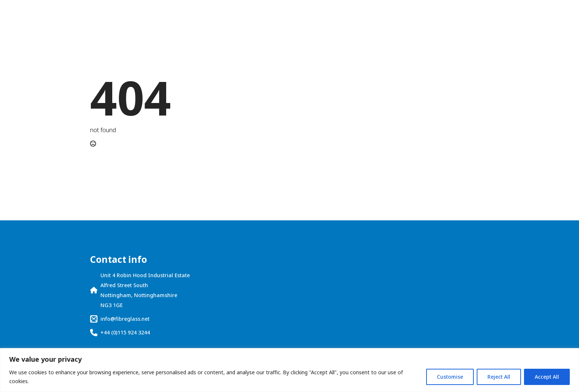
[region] (289, 370)
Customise (450, 377)
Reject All (499, 377)
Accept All (547, 377)
